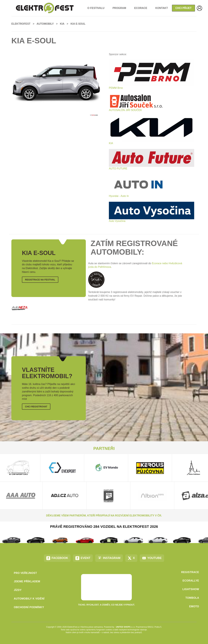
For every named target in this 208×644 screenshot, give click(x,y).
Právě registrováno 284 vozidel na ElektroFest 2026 (104, 527)
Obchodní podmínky (29, 607)
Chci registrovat (36, 407)
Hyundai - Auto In (119, 196)
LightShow (191, 589)
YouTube (152, 558)
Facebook (57, 558)
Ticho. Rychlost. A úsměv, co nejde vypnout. (107, 605)
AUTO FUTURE (118, 169)
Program (119, 8)
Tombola (192, 598)
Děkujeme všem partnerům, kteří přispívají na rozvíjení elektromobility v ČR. (104, 516)
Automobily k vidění (29, 599)
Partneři (104, 448)
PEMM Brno (116, 88)
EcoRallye (191, 581)
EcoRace (141, 8)
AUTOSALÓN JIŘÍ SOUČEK (125, 110)
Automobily (45, 24)
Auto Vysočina (117, 221)
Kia (62, 24)
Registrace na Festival (40, 280)
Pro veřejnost (25, 573)
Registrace (190, 572)
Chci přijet (183, 8)
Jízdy (18, 590)
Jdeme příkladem (27, 581)
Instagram (109, 558)
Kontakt (162, 8)
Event (83, 558)
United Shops (123, 627)
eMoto (194, 606)
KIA (111, 143)
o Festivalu (96, 8)
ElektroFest (21, 24)
